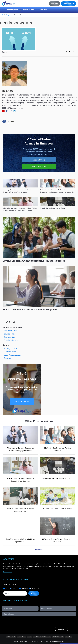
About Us (44, 10)
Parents (25, 588)
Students (36, 588)
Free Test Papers (11, 340)
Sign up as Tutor (39, 166)
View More (39, 550)
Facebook (9, 121)
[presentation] (59, 622)
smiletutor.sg (60, 105)
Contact (22, 637)
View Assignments (12, 355)
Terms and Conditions (42, 637)
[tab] (9, 121)
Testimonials (10, 337)
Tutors (15, 588)
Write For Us (11, 637)
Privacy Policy (58, 637)
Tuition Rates (29, 10)
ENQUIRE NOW (22, 401)
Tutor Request (69, 4)
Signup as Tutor (11, 348)
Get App (7, 358)
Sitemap (69, 637)
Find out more (10, 352)
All (7, 588)
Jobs (30, 637)
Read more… (8, 572)
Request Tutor (39, 160)
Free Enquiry (12, 10)
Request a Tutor (11, 331)
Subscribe (55, 4)
